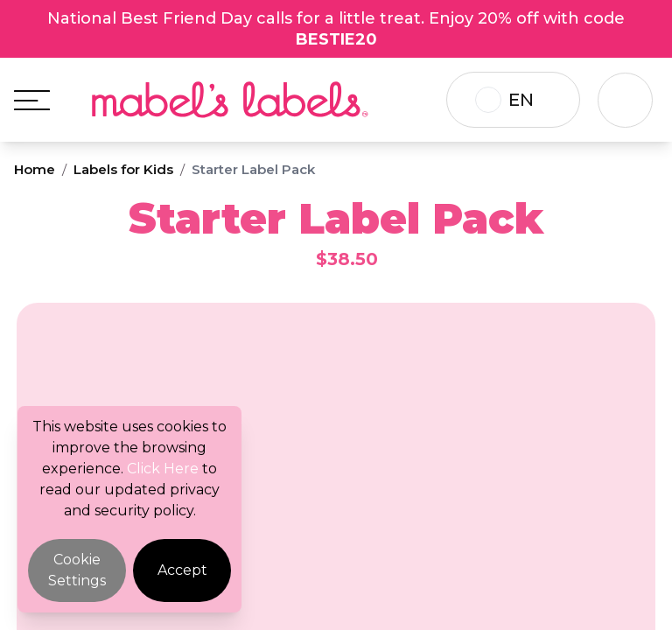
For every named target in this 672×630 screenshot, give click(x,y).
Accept (182, 570)
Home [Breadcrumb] (35, 169)
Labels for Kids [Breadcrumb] (123, 169)
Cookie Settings (77, 570)
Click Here (163, 469)
